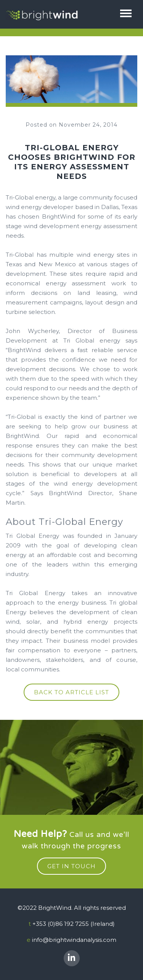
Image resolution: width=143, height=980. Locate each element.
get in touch (71, 866)
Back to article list (71, 692)
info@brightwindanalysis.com (74, 940)
